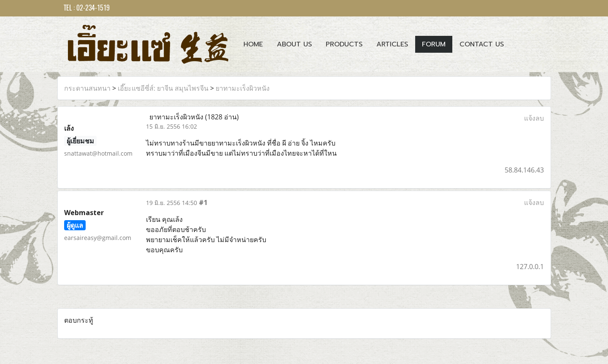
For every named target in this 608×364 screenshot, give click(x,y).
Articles (392, 44)
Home (253, 44)
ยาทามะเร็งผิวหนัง (243, 88)
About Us (294, 44)
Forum (434, 44)
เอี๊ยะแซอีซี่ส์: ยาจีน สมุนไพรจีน (163, 88)
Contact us (482, 44)
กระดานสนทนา (87, 88)
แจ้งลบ (534, 118)
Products (344, 44)
